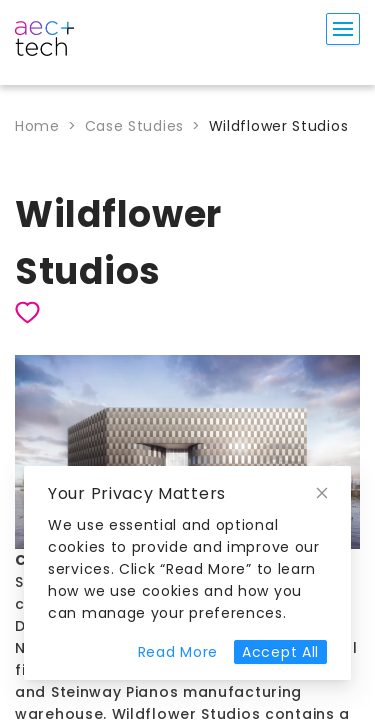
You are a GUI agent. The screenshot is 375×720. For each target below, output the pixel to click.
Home (37, 126)
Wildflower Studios (279, 126)
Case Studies (134, 126)
